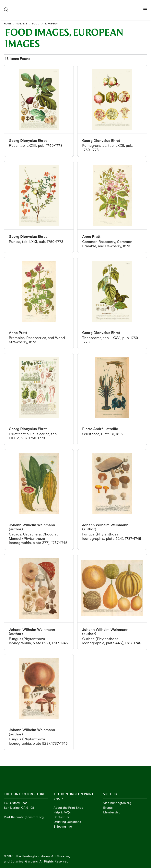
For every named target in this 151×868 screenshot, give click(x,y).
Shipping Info (63, 827)
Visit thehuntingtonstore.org (24, 817)
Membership (112, 812)
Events (108, 808)
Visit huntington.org (117, 803)
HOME (8, 24)
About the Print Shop (68, 808)
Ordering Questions (67, 822)
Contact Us (61, 817)
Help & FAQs (62, 812)
